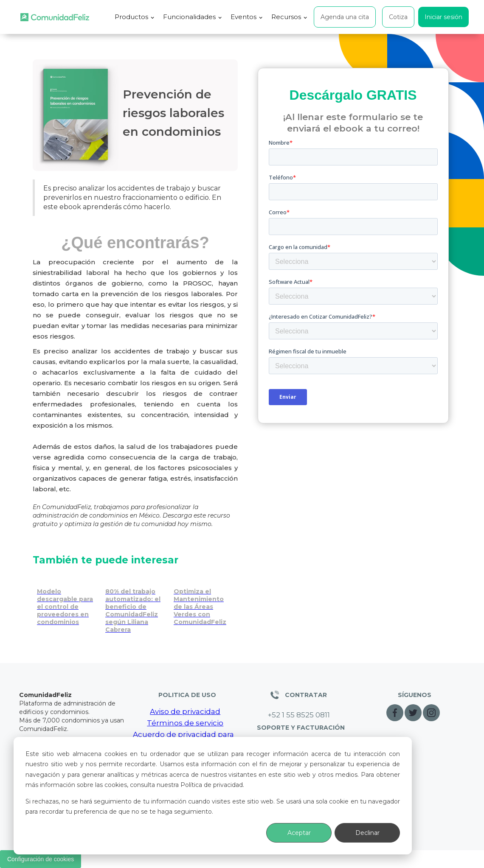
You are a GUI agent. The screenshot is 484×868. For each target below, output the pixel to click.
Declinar (367, 833)
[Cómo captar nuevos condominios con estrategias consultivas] (135, 604)
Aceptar (299, 833)
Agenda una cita (345, 17)
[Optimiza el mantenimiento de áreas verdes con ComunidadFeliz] (204, 600)
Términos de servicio (185, 723)
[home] (55, 17)
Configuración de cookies (41, 859)
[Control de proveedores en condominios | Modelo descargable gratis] (67, 600)
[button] (135, 17)
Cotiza (398, 17)
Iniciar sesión (443, 17)
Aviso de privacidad (185, 711)
